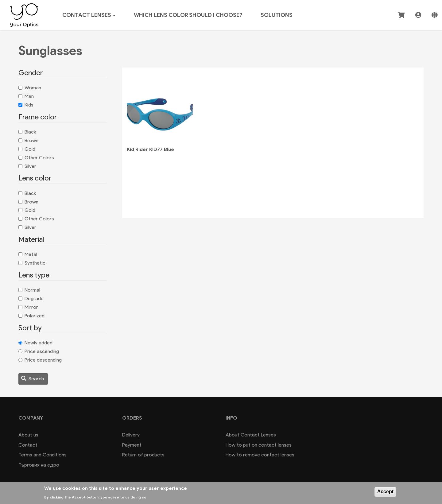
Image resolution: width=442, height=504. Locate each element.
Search (33, 379)
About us (28, 435)
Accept (385, 492)
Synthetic (32, 263)
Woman (30, 88)
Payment (132, 445)
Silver (27, 166)
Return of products (143, 455)
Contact (28, 445)
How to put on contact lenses (259, 445)
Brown (28, 140)
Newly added (35, 343)
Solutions (277, 15)
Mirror (28, 307)
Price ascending (39, 351)
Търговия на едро (39, 465)
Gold (27, 149)
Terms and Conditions (43, 455)
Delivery (131, 435)
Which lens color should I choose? (188, 15)
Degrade (31, 299)
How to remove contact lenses (260, 455)
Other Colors (36, 158)
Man (26, 96)
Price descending (40, 360)
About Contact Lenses (251, 435)
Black (27, 132)
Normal (29, 290)
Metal (28, 254)
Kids (26, 105)
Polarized (31, 316)
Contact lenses (89, 15)
